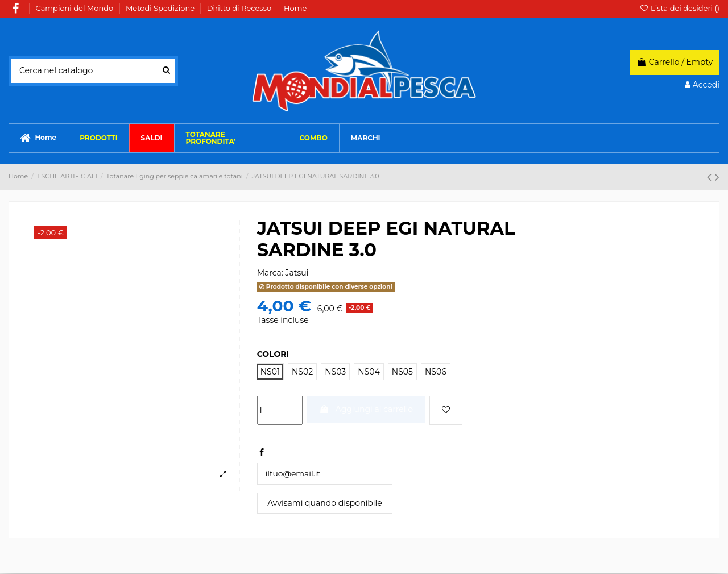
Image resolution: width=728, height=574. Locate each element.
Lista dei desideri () (679, 8)
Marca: (270, 273)
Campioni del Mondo (76, 8)
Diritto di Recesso (240, 8)
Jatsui (297, 273)
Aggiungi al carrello (366, 409)
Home (295, 8)
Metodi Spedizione (161, 8)
